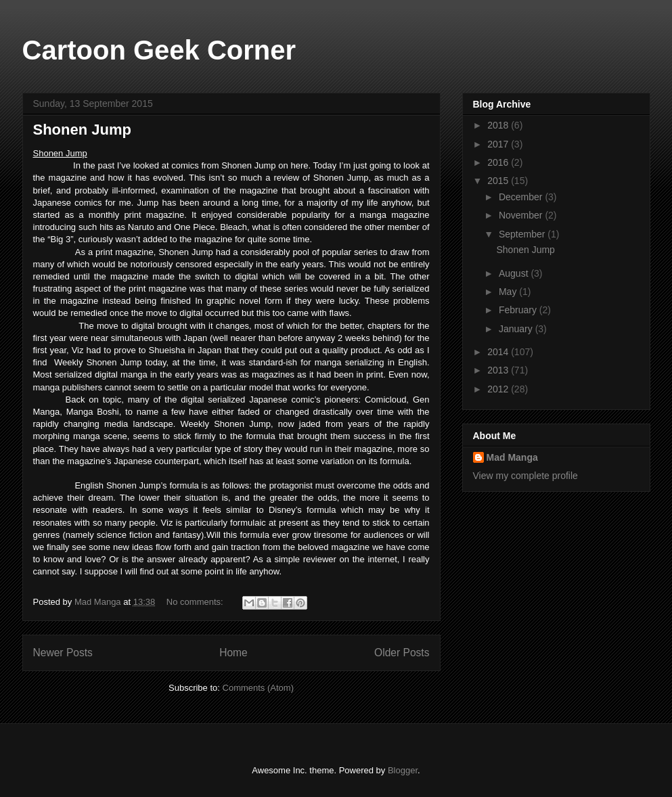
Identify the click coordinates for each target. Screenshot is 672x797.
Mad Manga (512, 457)
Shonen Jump (82, 130)
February (519, 310)
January (517, 329)
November (522, 215)
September (523, 234)
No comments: (196, 602)
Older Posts (402, 653)
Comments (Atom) (258, 688)
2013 (499, 370)
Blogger (403, 770)
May (509, 292)
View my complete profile (525, 476)
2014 (499, 352)
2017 (499, 144)
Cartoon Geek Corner (159, 50)
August (515, 273)
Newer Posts (63, 653)
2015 (499, 181)
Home (233, 653)
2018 (499, 125)
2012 (499, 389)
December (522, 197)
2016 (499, 162)
